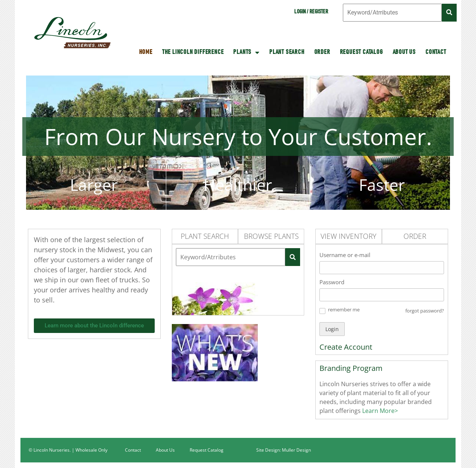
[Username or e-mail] (382, 268)
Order (322, 52)
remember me (344, 310)
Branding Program (351, 368)
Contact (436, 52)
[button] (322, 311)
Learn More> (379, 411)
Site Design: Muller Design (284, 450)
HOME (146, 52)
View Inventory (348, 236)
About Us (404, 52)
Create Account (346, 347)
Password (332, 282)
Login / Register (311, 12)
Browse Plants (271, 236)
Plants (246, 52)
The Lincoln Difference (193, 52)
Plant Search (287, 52)
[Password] (382, 295)
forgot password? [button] (425, 311)
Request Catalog (361, 52)
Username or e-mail (345, 255)
